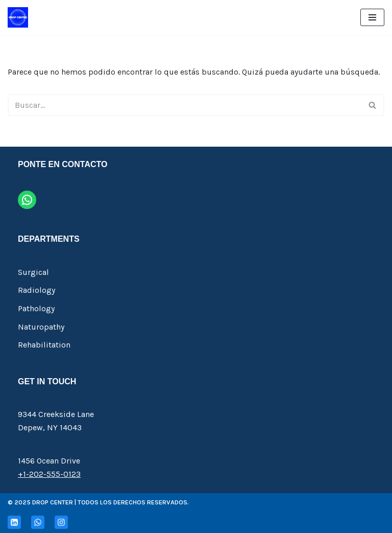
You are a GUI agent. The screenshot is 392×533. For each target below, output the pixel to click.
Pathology (36, 308)
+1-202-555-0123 (49, 474)
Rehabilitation (44, 345)
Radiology (36, 290)
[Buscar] (185, 105)
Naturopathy (41, 327)
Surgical (33, 272)
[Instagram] (61, 522)
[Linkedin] (14, 522)
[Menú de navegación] (372, 17)
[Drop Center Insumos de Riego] (18, 17)
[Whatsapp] (38, 522)
